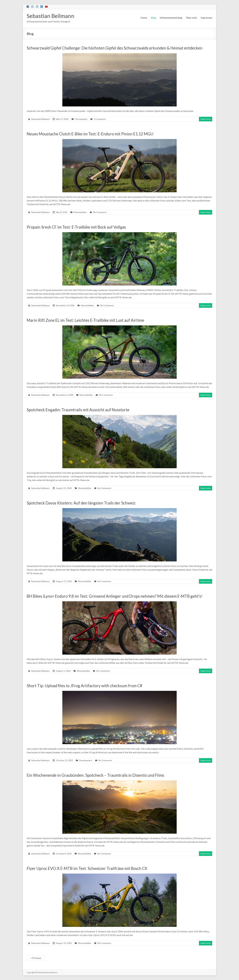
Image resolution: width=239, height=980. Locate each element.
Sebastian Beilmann (51, 16)
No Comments (100, 212)
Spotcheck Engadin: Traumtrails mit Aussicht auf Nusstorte (78, 410)
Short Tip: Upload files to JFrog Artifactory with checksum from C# (84, 686)
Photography (81, 119)
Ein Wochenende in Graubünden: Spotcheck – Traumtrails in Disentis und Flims (95, 775)
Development (86, 760)
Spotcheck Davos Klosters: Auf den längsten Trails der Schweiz (81, 503)
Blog (153, 18)
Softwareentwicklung (171, 18)
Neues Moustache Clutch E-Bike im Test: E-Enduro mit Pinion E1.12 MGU (90, 134)
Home (144, 18)
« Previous (36, 958)
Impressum (207, 18)
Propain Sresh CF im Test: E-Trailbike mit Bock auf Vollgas (76, 227)
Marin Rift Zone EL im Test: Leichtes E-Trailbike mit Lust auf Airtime (85, 320)
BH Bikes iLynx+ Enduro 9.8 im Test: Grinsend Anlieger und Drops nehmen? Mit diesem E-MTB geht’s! (115, 596)
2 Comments (100, 119)
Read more (206, 119)
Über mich (191, 18)
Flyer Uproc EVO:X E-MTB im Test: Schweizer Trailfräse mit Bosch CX (87, 868)
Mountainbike (80, 212)
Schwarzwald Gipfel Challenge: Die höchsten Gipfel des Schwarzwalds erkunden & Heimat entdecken (115, 48)
